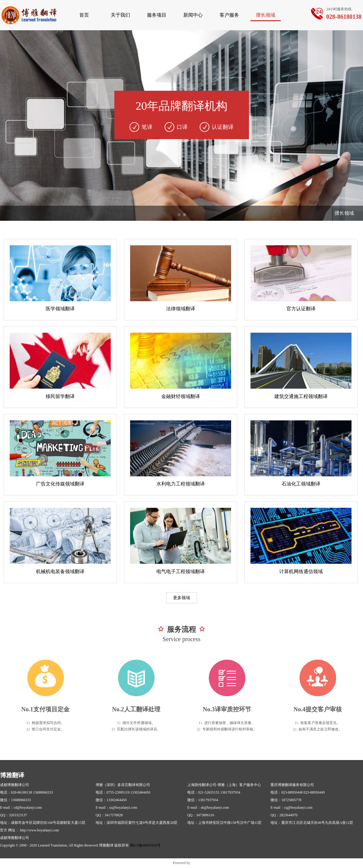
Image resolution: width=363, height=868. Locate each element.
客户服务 (229, 15)
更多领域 (181, 598)
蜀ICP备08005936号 (145, 845)
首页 (84, 15)
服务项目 (157, 15)
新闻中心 (193, 15)
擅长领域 (266, 15)
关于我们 (120, 15)
